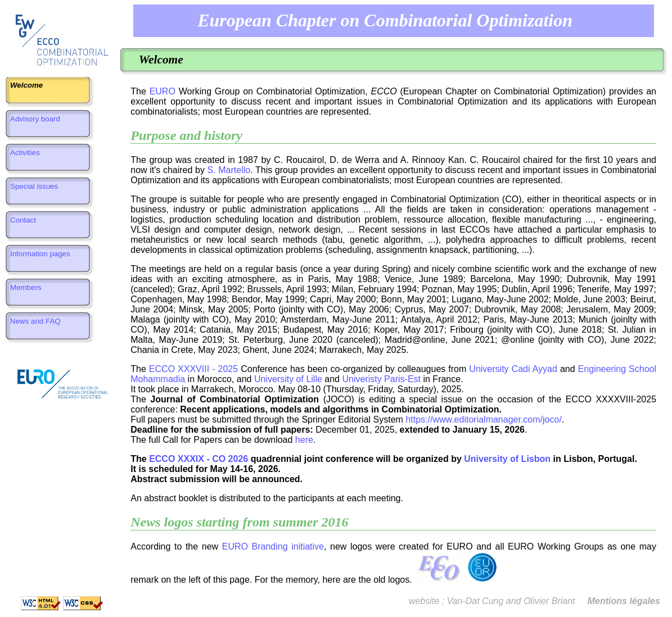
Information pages (40, 258)
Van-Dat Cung (475, 601)
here (304, 440)
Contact (23, 224)
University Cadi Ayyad (513, 369)
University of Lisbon (507, 459)
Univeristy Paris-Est (381, 379)
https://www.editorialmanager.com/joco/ (483, 419)
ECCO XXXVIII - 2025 (193, 369)
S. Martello (229, 170)
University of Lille (288, 379)
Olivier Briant (549, 601)
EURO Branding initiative (273, 546)
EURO (163, 91)
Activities (25, 156)
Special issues (34, 190)
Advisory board (35, 123)
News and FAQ (35, 325)
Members (26, 291)
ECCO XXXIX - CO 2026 (199, 459)
